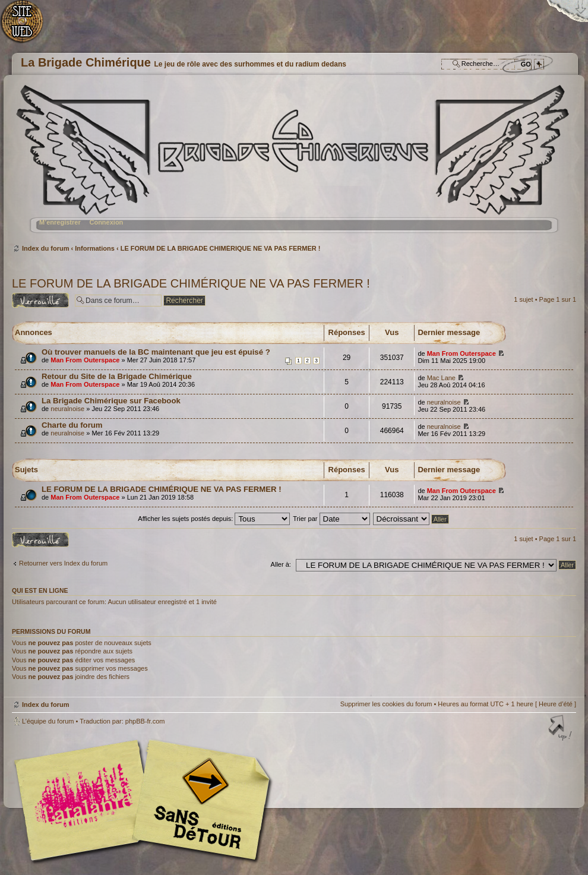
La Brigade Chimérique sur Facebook (111, 401)
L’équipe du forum (48, 721)
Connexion (106, 222)
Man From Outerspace (85, 360)
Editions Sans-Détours (199, 802)
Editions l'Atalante (146, 800)
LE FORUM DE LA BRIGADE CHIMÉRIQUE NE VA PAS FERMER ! (221, 248)
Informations (95, 248)
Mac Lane (441, 378)
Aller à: (281, 564)
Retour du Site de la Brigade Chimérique (117, 376)
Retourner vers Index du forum (63, 563)
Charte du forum (72, 425)
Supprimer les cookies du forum (386, 704)
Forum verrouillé (40, 300)
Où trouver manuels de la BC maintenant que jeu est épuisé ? (156, 352)
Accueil (28, 27)
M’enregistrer (60, 222)
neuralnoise (67, 409)
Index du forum (293, 164)
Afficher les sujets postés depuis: (214, 519)
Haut (561, 729)
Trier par (331, 519)
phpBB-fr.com (145, 721)
